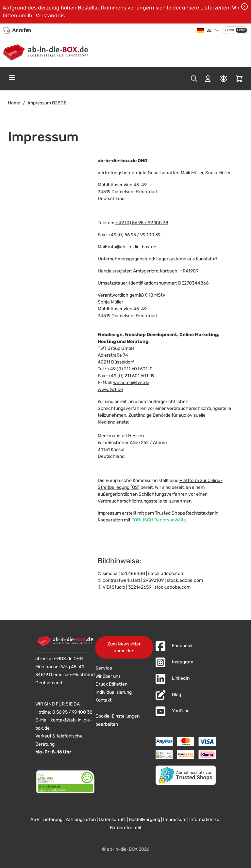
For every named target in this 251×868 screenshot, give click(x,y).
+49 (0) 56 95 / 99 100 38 (142, 223)
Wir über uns (108, 676)
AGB (35, 820)
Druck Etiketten (111, 684)
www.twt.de (110, 389)
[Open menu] (12, 78)
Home (14, 103)
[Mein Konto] (208, 79)
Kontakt (103, 700)
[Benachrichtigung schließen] (244, 7)
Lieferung (52, 820)
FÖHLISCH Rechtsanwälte (159, 520)
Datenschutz (112, 820)
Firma (241, 30)
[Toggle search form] (194, 79)
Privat (230, 30)
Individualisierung (114, 692)
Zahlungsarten (81, 820)
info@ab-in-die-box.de (132, 247)
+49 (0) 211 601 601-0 (130, 369)
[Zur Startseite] (47, 51)
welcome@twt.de (131, 383)
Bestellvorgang (144, 820)
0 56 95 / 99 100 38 (72, 712)
